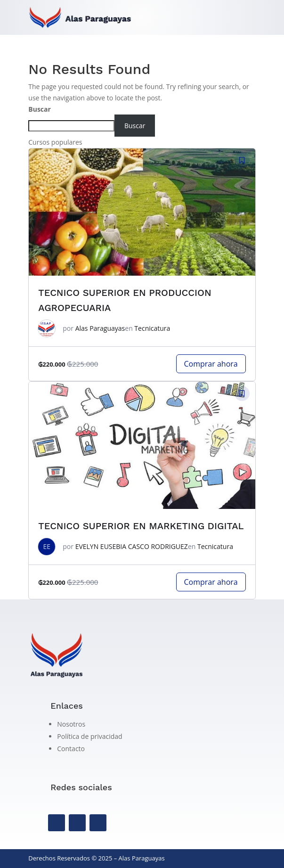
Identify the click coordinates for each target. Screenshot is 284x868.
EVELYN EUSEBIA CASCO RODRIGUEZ (132, 546)
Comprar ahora (211, 364)
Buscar (40, 109)
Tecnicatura (152, 328)
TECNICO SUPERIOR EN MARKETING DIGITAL (141, 526)
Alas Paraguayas (100, 328)
